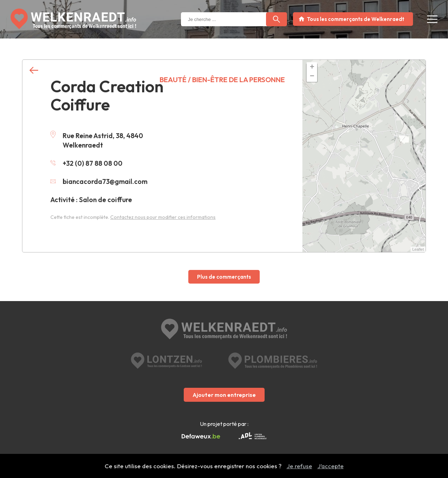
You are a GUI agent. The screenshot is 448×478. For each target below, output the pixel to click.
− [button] (312, 77)
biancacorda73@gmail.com (99, 181)
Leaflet (418, 249)
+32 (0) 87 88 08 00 (86, 163)
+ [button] (312, 67)
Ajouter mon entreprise (224, 395)
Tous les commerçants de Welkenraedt (356, 19)
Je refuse (299, 466)
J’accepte (331, 466)
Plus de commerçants (224, 277)
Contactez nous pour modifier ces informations (163, 217)
